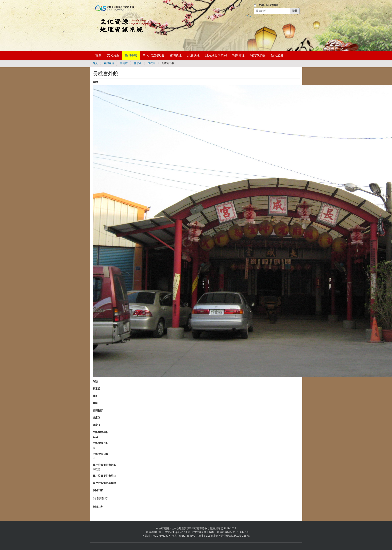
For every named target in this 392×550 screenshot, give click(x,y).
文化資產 (113, 55)
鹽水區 (138, 63)
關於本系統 (258, 55)
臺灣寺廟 (131, 55)
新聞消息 (277, 55)
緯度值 (96, 425)
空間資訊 (176, 55)
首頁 (98, 55)
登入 (249, 16)
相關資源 (238, 55)
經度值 (96, 418)
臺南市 (124, 63)
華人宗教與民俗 (153, 55)
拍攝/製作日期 (101, 454)
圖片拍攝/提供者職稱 (104, 483)
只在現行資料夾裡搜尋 (267, 5)
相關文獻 (98, 490)
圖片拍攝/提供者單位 (104, 476)
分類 (95, 381)
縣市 (95, 396)
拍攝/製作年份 (101, 432)
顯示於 (96, 389)
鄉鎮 (95, 403)
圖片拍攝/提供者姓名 (104, 465)
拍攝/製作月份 (101, 443)
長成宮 (151, 63)
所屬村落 (98, 410)
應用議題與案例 (216, 55)
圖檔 (95, 82)
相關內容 (98, 507)
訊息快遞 (194, 55)
